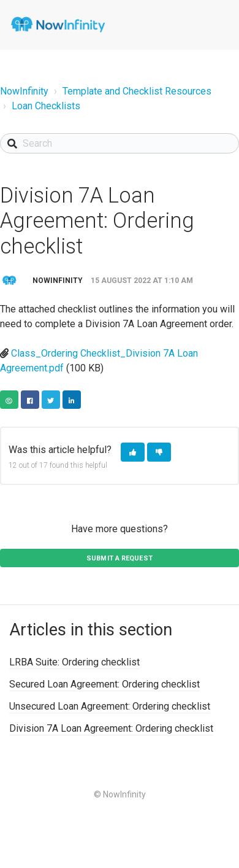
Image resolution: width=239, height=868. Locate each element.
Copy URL (9, 400)
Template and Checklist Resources (137, 91)
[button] (133, 452)
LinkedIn (72, 400)
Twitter (51, 400)
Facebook (30, 400)
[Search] (120, 143)
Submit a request (120, 558)
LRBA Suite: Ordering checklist (74, 662)
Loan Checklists (46, 106)
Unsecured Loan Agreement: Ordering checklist (110, 706)
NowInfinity (24, 91)
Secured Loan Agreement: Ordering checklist (104, 684)
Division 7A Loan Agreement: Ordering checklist (111, 728)
